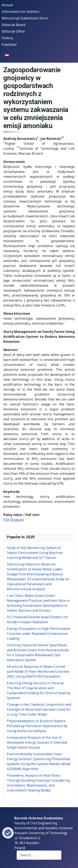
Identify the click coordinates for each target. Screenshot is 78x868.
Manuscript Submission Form (25, 18)
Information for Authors (20, 12)
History (7, 38)
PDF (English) (14, 520)
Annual (7, 5)
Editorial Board (13, 25)
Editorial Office (13, 31)
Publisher (9, 45)
